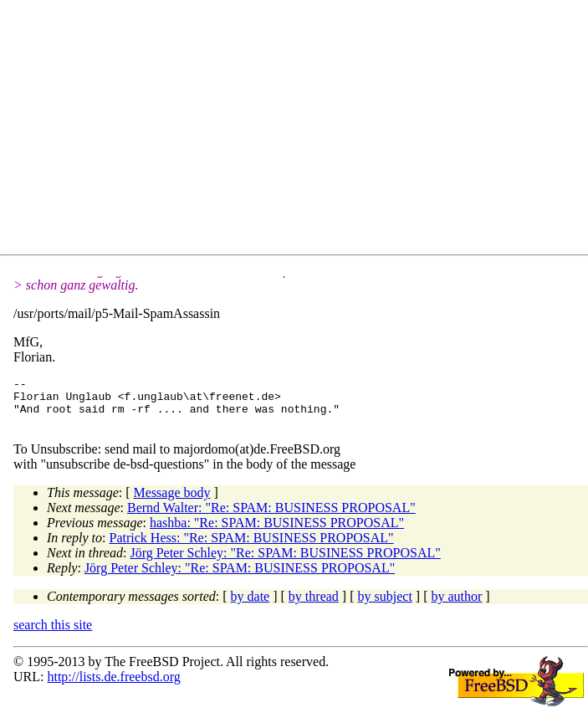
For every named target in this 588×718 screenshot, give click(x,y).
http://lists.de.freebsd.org (113, 687)
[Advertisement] (301, 131)
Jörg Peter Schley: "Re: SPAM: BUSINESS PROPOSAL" (285, 563)
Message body (172, 503)
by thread (314, 606)
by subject (385, 606)
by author (456, 606)
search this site (53, 635)
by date (251, 606)
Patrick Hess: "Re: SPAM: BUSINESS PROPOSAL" (252, 548)
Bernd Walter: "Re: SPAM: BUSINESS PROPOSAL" (271, 518)
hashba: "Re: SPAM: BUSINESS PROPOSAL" (277, 533)
